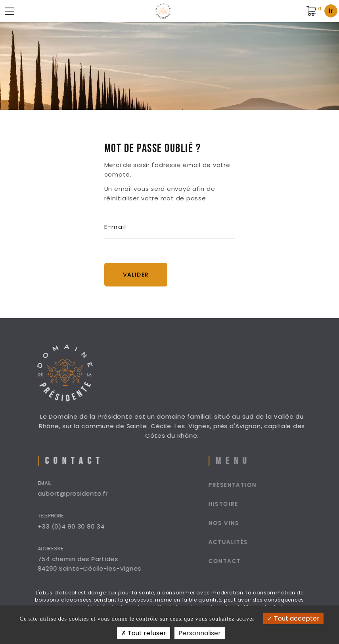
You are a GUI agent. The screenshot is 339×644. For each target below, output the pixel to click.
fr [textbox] (331, 11)
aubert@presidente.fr (81, 493)
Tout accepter (293, 618)
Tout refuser (144, 633)
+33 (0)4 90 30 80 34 (79, 526)
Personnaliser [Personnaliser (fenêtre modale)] (200, 633)
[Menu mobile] (10, 11)
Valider (136, 275)
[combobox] (331, 11)
